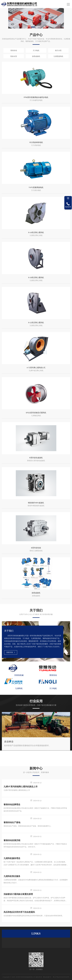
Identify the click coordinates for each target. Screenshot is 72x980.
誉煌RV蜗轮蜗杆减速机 (36, 506)
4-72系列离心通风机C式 (36, 368)
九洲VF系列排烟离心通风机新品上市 (21, 787)
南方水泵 (58, 50)
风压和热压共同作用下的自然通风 (19, 912)
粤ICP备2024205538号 (61, 977)
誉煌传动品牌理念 (12, 805)
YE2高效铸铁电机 (36, 142)
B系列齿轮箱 (36, 548)
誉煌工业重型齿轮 (36, 551)
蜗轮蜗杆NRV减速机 (36, 503)
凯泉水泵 (14, 56)
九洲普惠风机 (58, 56)
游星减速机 (36, 56)
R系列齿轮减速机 (36, 458)
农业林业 (9, 742)
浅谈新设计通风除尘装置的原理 (18, 894)
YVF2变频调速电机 (36, 187)
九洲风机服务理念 (12, 858)
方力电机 (36, 50)
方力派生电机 (36, 190)
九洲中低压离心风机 (36, 370)
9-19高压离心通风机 (36, 277)
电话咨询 (68, 207)
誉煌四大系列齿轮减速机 (36, 461)
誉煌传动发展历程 (12, 840)
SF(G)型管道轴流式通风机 (36, 413)
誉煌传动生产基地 (12, 822)
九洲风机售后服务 (12, 876)
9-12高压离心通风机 (36, 323)
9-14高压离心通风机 (36, 232)
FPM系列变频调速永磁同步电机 (36, 97)
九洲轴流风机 (36, 416)
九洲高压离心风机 (36, 235)
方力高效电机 (36, 145)
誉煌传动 (14, 50)
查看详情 (11, 652)
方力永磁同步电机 (36, 100)
